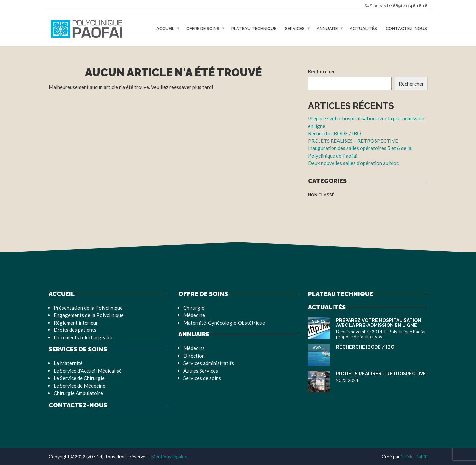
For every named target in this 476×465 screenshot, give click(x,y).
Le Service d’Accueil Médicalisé (88, 371)
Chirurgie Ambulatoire (78, 393)
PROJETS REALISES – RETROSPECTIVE (353, 141)
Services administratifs (209, 363)
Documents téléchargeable (84, 337)
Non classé (321, 195)
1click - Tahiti (414, 457)
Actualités (363, 28)
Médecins (194, 348)
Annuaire (327, 28)
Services (295, 28)
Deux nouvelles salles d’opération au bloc (353, 163)
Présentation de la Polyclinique (88, 308)
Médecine (194, 315)
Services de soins (202, 378)
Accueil (165, 28)
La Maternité (68, 363)
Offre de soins (203, 28)
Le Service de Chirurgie (79, 378)
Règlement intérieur (76, 323)
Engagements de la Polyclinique (89, 315)
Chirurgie (194, 308)
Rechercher (322, 71)
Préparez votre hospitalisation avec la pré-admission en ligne (379, 323)
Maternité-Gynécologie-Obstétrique (224, 323)
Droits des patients (75, 330)
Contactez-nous (406, 28)
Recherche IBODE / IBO (334, 133)
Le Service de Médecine (80, 386)
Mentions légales (169, 457)
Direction (194, 356)
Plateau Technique (254, 28)
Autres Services (201, 371)
